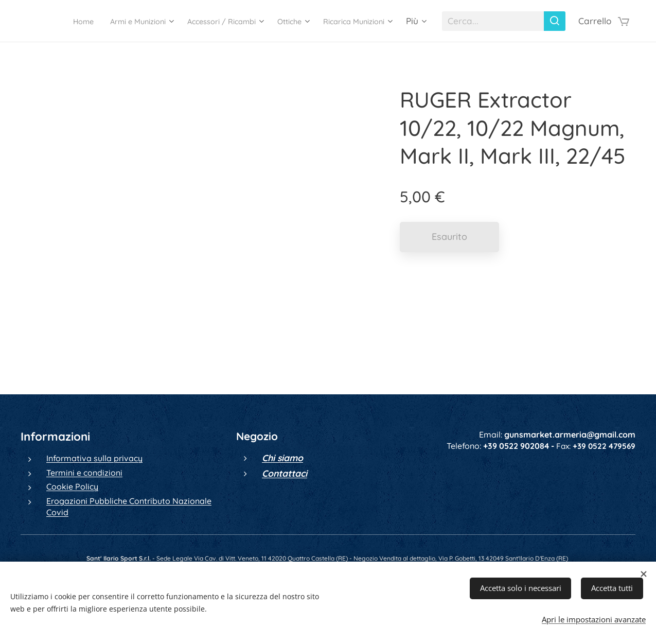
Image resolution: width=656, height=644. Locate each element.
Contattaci (285, 473)
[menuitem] (133, 21)
